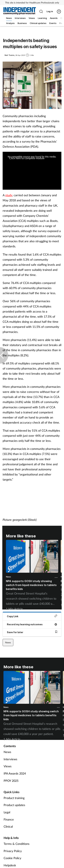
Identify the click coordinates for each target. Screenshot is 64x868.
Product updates (14, 805)
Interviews (10, 759)
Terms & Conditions (17, 844)
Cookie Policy (12, 858)
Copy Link (32, 616)
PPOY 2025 (11, 781)
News (8, 577)
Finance (9, 819)
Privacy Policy (13, 851)
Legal (7, 812)
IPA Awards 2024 (15, 773)
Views (8, 766)
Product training (14, 798)
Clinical (8, 826)
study (9, 195)
